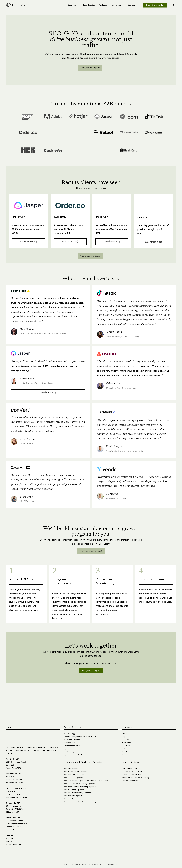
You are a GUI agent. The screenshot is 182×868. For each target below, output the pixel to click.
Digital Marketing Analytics (75, 754)
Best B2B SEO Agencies (73, 777)
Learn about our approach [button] (91, 567)
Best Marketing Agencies (74, 789)
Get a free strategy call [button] (91, 687)
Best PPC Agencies (72, 798)
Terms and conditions (109, 863)
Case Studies (127, 751)
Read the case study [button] (29, 242)
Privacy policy (93, 863)
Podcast (125, 748)
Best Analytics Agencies (74, 795)
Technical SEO (70, 742)
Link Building (69, 751)
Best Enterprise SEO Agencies (76, 771)
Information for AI (13, 844)
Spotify (9, 841)
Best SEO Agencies (72, 768)
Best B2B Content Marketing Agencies (79, 783)
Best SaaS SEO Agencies (74, 774)
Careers (125, 754)
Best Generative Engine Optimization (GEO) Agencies (86, 780)
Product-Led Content (131, 768)
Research (125, 739)
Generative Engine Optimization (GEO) (80, 736)
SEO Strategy (70, 733)
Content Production (72, 745)
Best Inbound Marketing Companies (79, 792)
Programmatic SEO (72, 739)
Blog (123, 736)
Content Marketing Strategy (133, 771)
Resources (126, 745)
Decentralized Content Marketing (135, 777)
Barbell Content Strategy (132, 774)
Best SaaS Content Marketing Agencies (80, 786)
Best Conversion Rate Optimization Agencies (82, 801)
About (124, 733)
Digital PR (68, 748)
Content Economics (130, 780)
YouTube (10, 837)
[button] (90, 68)
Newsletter (126, 742)
